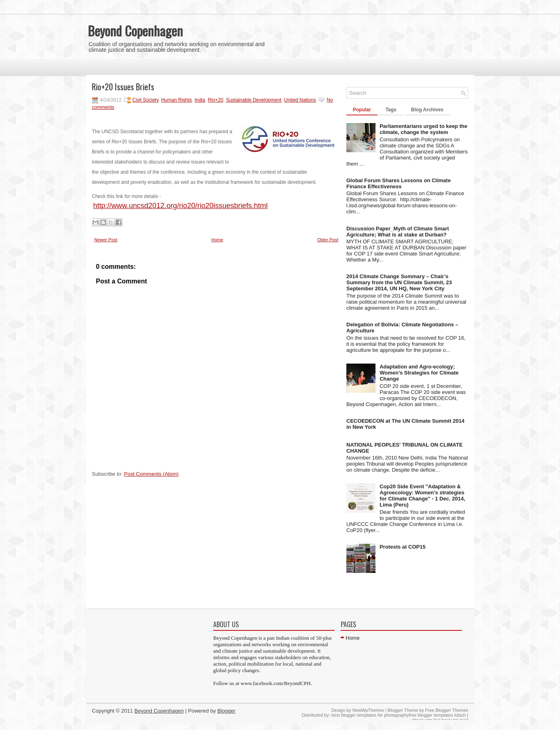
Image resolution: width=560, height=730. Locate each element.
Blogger (226, 711)
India (200, 100)
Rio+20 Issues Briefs (123, 87)
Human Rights (176, 100)
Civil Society (145, 100)
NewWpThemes (368, 710)
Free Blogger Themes (447, 710)
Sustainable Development (254, 100)
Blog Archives (427, 110)
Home (217, 240)
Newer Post (106, 240)
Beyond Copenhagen (135, 31)
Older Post (328, 240)
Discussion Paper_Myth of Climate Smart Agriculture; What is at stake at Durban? (398, 232)
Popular (362, 110)
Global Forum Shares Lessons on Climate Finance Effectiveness (399, 183)
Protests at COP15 (402, 547)
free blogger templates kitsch (437, 715)
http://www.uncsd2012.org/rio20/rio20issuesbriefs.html (180, 206)
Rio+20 (216, 100)
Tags (391, 110)
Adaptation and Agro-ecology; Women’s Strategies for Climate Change (419, 373)
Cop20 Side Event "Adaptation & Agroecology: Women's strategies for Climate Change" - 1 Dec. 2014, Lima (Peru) (422, 496)
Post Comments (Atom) (152, 474)
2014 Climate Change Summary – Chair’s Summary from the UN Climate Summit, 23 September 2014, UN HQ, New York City (399, 282)
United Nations (300, 100)
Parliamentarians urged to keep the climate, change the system (423, 129)
